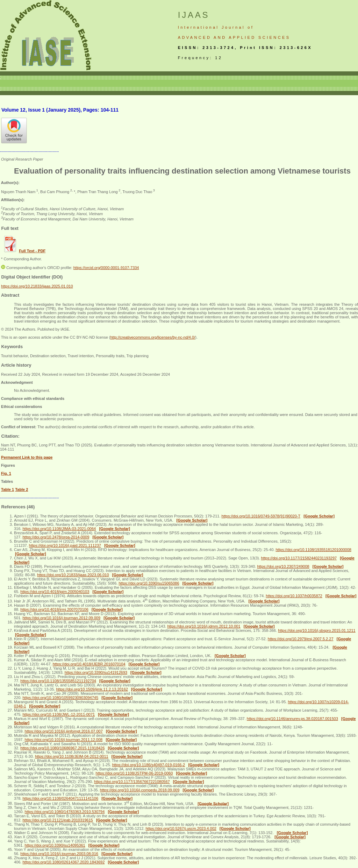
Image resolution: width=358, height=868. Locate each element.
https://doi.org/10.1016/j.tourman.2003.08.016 (59, 854)
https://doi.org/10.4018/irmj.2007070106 (54, 609)
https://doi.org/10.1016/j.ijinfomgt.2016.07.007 (64, 731)
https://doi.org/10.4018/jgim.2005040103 (55, 592)
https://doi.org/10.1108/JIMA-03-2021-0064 (59, 529)
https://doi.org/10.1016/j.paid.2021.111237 (65, 545)
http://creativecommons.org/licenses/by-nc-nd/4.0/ (153, 337)
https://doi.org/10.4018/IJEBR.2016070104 (89, 664)
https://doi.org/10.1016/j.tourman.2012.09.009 (61, 618)
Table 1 (8, 489)
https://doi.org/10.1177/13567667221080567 (132, 782)
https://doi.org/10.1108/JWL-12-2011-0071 (59, 714)
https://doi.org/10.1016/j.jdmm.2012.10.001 (204, 626)
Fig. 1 (6, 473)
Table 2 (22, 489)
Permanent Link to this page (27, 457)
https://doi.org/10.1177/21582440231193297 (299, 558)
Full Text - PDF (32, 251)
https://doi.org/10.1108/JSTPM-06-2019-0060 (134, 773)
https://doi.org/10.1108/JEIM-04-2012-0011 (72, 756)
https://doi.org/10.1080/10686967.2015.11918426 (62, 748)
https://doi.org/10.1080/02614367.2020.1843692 (63, 862)
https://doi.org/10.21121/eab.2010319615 (58, 820)
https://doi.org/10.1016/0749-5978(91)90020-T (261, 516)
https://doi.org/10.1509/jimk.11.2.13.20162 (92, 689)
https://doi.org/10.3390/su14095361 (55, 845)
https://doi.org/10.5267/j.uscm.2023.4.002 (181, 828)
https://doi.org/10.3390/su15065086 (149, 583)
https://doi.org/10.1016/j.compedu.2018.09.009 (140, 790)
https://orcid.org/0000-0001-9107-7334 (106, 268)
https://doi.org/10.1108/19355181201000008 (313, 550)
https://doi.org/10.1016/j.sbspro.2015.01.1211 (317, 630)
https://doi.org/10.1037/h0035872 (294, 596)
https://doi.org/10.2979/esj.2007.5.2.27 (301, 639)
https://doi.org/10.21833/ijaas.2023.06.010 (73, 575)
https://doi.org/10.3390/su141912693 (96, 672)
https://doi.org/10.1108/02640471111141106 (60, 798)
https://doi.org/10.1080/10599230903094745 (60, 698)
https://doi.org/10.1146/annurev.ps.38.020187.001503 (292, 719)
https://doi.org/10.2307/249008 (283, 566)
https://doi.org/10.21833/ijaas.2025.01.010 (37, 286)
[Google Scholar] (319, 516)
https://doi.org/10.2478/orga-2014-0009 (56, 537)
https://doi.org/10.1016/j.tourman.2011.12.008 (64, 740)
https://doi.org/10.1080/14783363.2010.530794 (65, 812)
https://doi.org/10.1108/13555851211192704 (58, 681)
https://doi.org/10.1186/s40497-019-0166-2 (149, 765)
